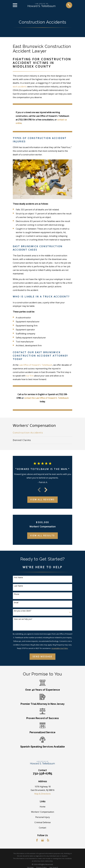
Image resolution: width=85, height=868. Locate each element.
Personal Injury (43, 817)
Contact (42, 828)
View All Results (42, 536)
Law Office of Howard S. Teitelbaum (36, 365)
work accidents (20, 87)
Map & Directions (42, 794)
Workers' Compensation (43, 812)
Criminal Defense (43, 822)
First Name (18, 578)
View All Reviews (42, 500)
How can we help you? (23, 619)
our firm (30, 376)
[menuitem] (43, 433)
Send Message (42, 657)
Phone (17, 594)
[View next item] (46, 490)
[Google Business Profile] (42, 840)
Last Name (18, 586)
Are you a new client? (23, 611)
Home (43, 807)
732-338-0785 (42, 773)
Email (16, 603)
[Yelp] (48, 840)
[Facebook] (37, 840)
